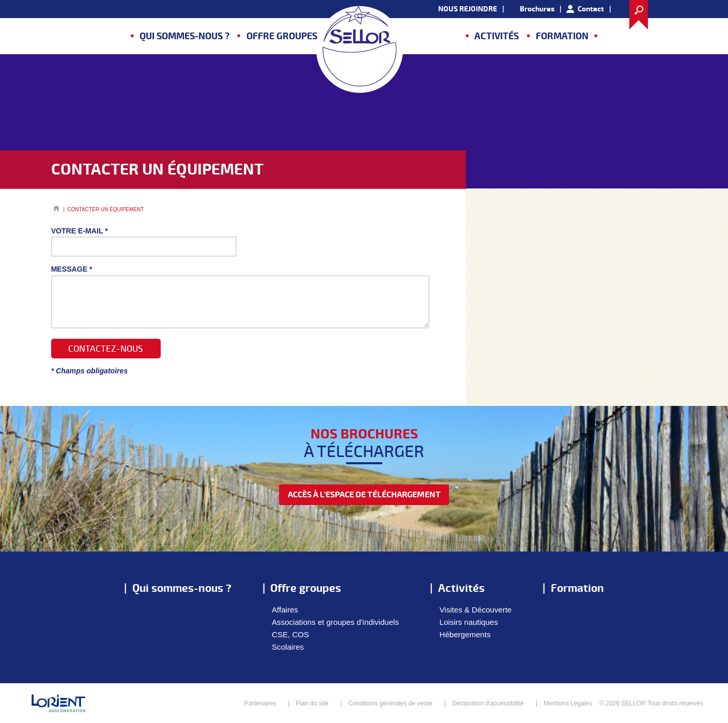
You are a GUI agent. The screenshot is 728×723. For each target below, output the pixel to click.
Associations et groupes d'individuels (335, 622)
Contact (591, 9)
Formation (562, 36)
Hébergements (465, 634)
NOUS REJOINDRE (468, 9)
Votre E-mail (80, 231)
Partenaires (260, 703)
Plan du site (312, 703)
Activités (497, 36)
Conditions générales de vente (390, 703)
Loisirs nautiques (469, 622)
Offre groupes (282, 36)
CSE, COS (290, 634)
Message (72, 269)
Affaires (285, 610)
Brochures (537, 9)
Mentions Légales (568, 703)
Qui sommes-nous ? (184, 36)
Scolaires (288, 647)
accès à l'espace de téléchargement (364, 495)
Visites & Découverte (476, 610)
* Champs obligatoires (90, 371)
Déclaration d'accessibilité (488, 703)
